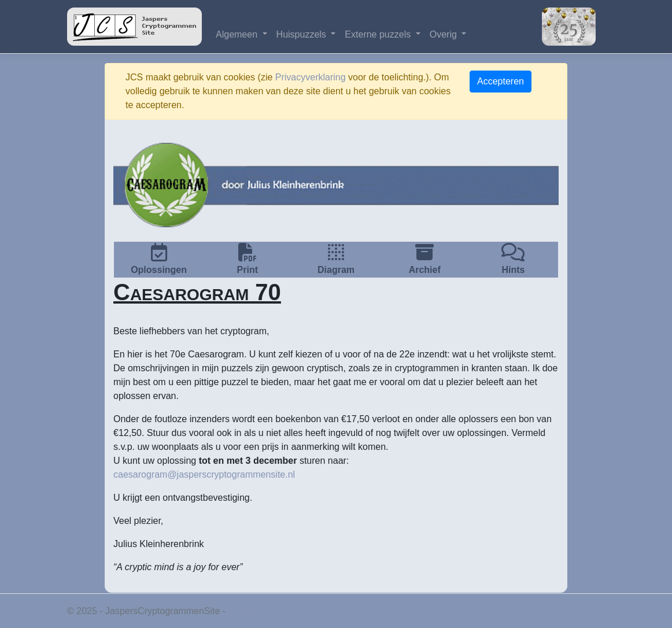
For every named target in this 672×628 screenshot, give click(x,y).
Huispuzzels (303, 34)
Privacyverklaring (311, 77)
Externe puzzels (379, 34)
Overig (445, 34)
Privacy (243, 611)
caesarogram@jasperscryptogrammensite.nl (204, 474)
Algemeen (238, 34)
